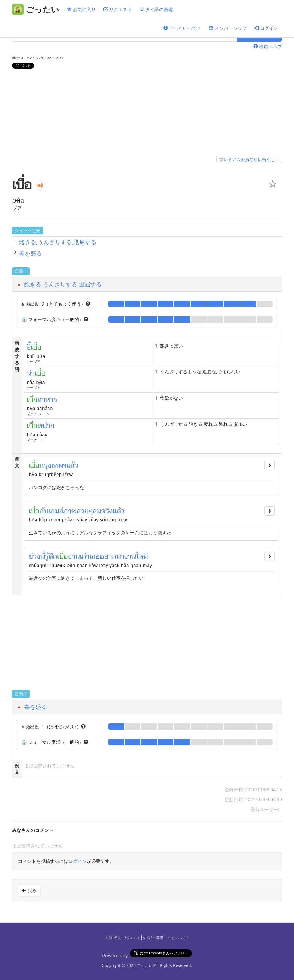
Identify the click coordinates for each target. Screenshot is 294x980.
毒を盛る (30, 253)
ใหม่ (142, 556)
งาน (74, 556)
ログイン (266, 28)
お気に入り (82, 9)
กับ (44, 511)
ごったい (145, 965)
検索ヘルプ (268, 46)
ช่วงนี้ (37, 556)
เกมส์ (56, 511)
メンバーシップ (228, 28)
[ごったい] (36, 9)
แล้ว (72, 465)
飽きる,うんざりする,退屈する (58, 242)
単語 (109, 938)
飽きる (33, 284)
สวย (83, 511)
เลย (95, 556)
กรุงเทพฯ (53, 465)
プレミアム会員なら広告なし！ (249, 159)
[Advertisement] (147, 113)
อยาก (108, 556)
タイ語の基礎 (156, 9)
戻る (29, 890)
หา (120, 556)
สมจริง (103, 511)
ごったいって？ (182, 28)
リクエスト (118, 9)
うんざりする (60, 284)
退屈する (90, 284)
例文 (118, 938)
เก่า (85, 556)
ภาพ (70, 511)
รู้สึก (51, 556)
